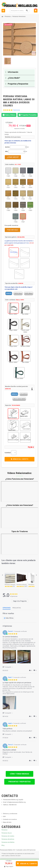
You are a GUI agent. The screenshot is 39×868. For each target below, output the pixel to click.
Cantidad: (8, 453)
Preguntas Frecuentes (28, 115)
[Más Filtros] (9, 618)
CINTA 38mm (29, 293)
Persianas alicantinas (8, 839)
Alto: (7, 151)
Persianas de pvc (7, 833)
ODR (4, 816)
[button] (2, 575)
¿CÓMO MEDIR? (13, 157)
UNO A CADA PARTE (19, 399)
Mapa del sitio (7, 822)
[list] (19, 657)
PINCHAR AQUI (12, 230)
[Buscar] (20, 11)
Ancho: (7, 147)
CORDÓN (9, 293)
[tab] (20, 601)
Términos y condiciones (10, 814)
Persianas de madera (8, 836)
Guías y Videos (9, 115)
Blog (3, 845)
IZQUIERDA (24, 394)
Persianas (4, 830)
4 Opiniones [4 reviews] (16, 110)
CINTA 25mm (18, 293)
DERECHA (15, 394)
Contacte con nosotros (10, 819)
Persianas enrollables (8, 842)
